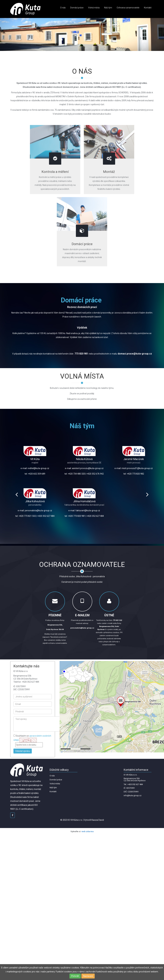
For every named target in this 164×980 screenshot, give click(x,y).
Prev (17, 494)
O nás (63, 8)
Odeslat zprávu (23, 751)
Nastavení (88, 976)
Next (147, 494)
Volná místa (94, 8)
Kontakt (148, 8)
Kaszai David (98, 820)
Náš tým (108, 8)
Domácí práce (77, 8)
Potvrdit (75, 976)
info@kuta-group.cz (133, 796)
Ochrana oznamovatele (128, 8)
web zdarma (88, 831)
